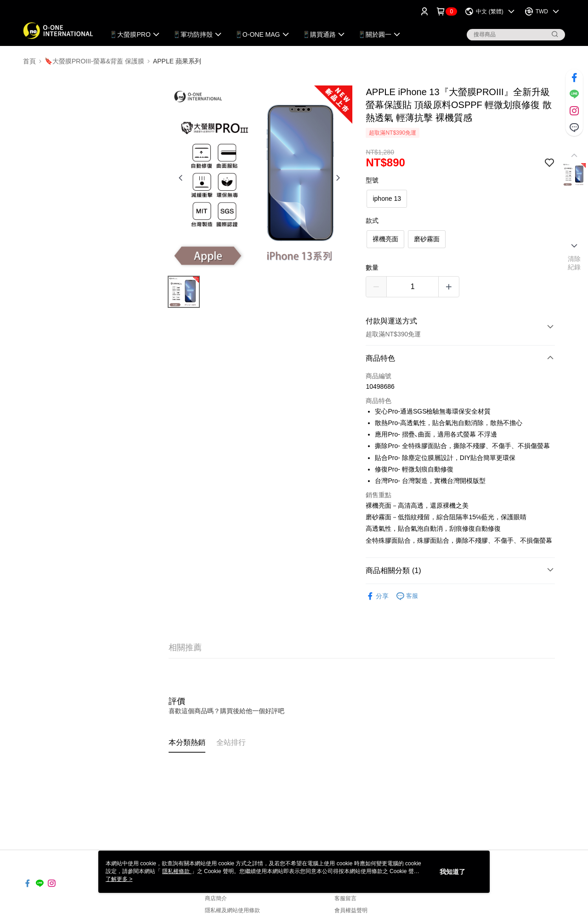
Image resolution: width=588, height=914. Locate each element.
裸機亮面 (385, 239)
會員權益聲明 (351, 910)
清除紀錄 (574, 263)
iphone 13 (387, 199)
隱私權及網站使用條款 (232, 910)
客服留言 (345, 898)
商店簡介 (216, 898)
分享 (377, 596)
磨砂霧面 (427, 239)
